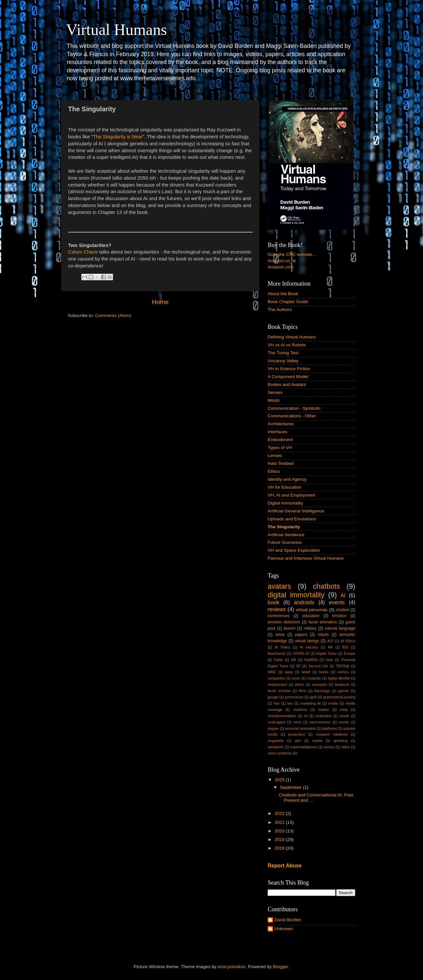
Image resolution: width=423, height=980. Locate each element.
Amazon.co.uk (282, 261)
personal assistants (301, 728)
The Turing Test (283, 353)
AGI (330, 641)
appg (289, 672)
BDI (345, 647)
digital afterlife (339, 678)
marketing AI (310, 703)
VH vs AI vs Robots (287, 345)
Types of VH (280, 448)
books (324, 672)
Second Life (318, 666)
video (345, 747)
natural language (340, 628)
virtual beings (307, 641)
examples (320, 684)
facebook (342, 684)
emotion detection (284, 622)
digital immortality (296, 595)
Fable (278, 660)
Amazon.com (281, 267)
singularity (276, 741)
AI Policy (282, 647)
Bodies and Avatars (287, 385)
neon (297, 722)
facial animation (323, 622)
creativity (314, 678)
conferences (279, 616)
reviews (277, 609)
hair (277, 703)
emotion (339, 616)
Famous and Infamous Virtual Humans (306, 558)
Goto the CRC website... (292, 254)
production (296, 734)
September (291, 787)
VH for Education (285, 487)
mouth (344, 716)
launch (289, 628)
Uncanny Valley (283, 361)
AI (343, 595)
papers (301, 635)
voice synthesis (280, 753)
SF (298, 666)
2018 (280, 848)
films (302, 691)
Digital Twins (327, 653)
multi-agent (276, 722)
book (273, 602)
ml (306, 716)
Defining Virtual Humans (292, 337)
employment (277, 684)
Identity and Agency (287, 479)
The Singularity (284, 527)
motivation (323, 716)
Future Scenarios (285, 542)
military (310, 628)
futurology (322, 691)
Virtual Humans (116, 30)
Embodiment (280, 440)
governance (294, 697)
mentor (324, 710)
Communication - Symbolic (294, 408)
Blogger (281, 967)
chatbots (327, 586)
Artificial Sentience (286, 535)
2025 (280, 780)
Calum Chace (83, 252)
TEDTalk (343, 666)
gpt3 (313, 697)
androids (304, 602)
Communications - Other (292, 416)
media (333, 703)
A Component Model (288, 377)
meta (344, 710)
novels (344, 722)
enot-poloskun (231, 967)
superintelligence (304, 747)
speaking (341, 741)
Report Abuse (285, 866)
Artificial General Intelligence (296, 511)
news (280, 635)
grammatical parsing (339, 697)
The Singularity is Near (118, 137)
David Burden (288, 920)
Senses (275, 392)
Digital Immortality (285, 503)
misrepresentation (282, 716)
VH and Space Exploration (294, 550)
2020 (280, 831)
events (337, 602)
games (344, 691)
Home (160, 302)
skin (298, 741)
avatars (279, 586)
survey (329, 747)
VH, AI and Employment (291, 495)
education (311, 616)
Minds (274, 400)
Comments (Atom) (113, 315)
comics (343, 672)
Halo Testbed (281, 463)
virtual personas (312, 610)
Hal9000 (311, 660)
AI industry (309, 647)
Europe (349, 653)
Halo (329, 660)
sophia (317, 741)
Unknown (284, 929)
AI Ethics (348, 641)
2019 (280, 840)
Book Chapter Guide (288, 302)
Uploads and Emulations (292, 519)
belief (306, 672)
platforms (329, 728)
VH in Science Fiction (289, 369)
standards (275, 747)
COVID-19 (301, 653)
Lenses (275, 455)
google (273, 697)
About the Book (283, 294)
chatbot (342, 610)
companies (276, 678)
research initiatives (332, 734)
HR (294, 660)
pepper (273, 728)
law (290, 703)
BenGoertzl (277, 653)
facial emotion (279, 691)
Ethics (274, 471)
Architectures (281, 424)
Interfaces (277, 432)
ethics (299, 684)
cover (296, 678)
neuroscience (320, 722)
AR (330, 647)
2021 (280, 822)
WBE (272, 672)
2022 (280, 813)
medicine (300, 710)
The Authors (280, 310)
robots (323, 635)
